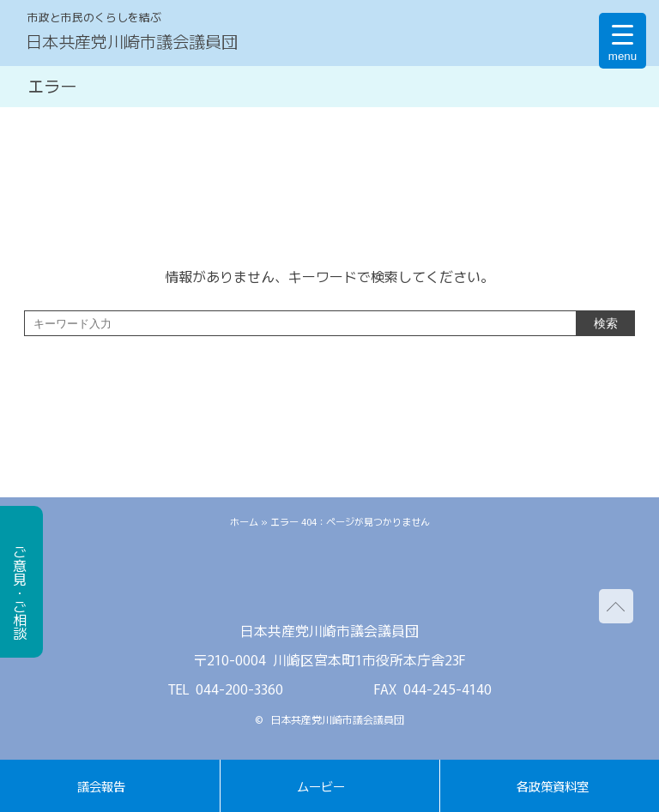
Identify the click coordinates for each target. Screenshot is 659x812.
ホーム (244, 521)
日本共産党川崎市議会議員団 (132, 41)
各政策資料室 (553, 786)
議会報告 (101, 786)
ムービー (321, 786)
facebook (329, 580)
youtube (381, 580)
